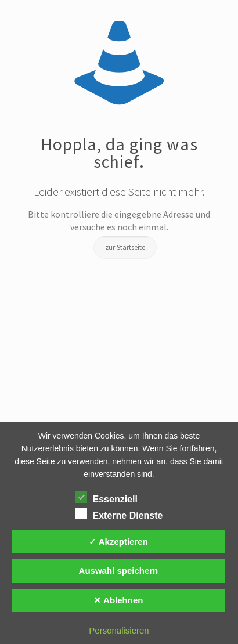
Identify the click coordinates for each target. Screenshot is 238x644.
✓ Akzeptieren (118, 542)
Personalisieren (119, 630)
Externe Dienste (119, 514)
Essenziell (107, 498)
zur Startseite (125, 247)
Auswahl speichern (119, 571)
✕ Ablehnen (118, 600)
